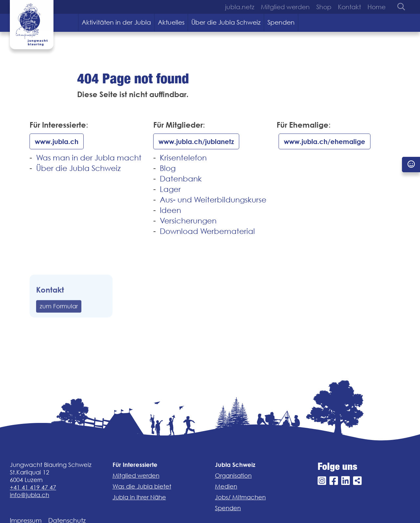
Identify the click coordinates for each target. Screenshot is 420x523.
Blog (168, 168)
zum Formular (59, 318)
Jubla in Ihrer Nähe (139, 497)
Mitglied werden (285, 7)
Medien (226, 486)
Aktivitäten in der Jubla (116, 22)
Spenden (281, 22)
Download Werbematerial (207, 231)
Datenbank (181, 179)
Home (377, 7)
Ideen (170, 210)
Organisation (233, 476)
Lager (170, 189)
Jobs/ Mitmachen (240, 497)
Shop (324, 7)
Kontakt (349, 7)
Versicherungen (188, 221)
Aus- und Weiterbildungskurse (213, 200)
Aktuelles (171, 22)
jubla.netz (240, 7)
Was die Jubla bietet (142, 486)
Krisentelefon (183, 158)
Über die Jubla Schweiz (226, 22)
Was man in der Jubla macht (89, 158)
